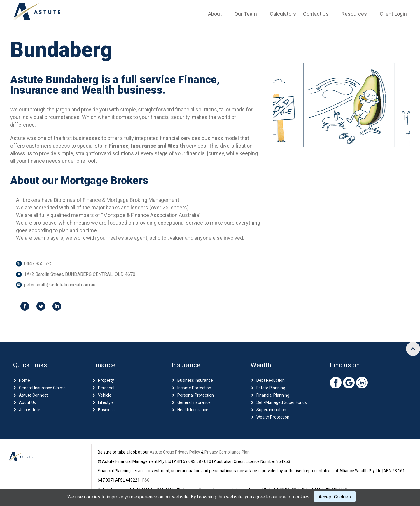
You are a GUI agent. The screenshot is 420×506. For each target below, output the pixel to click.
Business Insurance (195, 380)
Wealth (176, 146)
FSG (146, 480)
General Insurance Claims (42, 388)
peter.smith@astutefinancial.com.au (60, 285)
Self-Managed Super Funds (282, 402)
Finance (119, 146)
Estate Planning (271, 388)
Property (106, 380)
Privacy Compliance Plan (227, 452)
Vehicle (105, 395)
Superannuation (271, 410)
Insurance (143, 146)
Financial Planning (273, 395)
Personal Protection (196, 395)
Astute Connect (33, 395)
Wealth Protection (273, 417)
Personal (106, 388)
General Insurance (194, 402)
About (215, 14)
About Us (27, 402)
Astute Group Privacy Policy (175, 452)
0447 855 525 (38, 263)
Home (24, 380)
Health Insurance (193, 410)
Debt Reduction (271, 380)
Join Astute (30, 410)
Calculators (283, 14)
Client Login (393, 14)
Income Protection (194, 388)
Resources (354, 14)
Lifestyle (106, 402)
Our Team (246, 14)
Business (106, 410)
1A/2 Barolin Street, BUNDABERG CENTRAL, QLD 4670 (80, 274)
